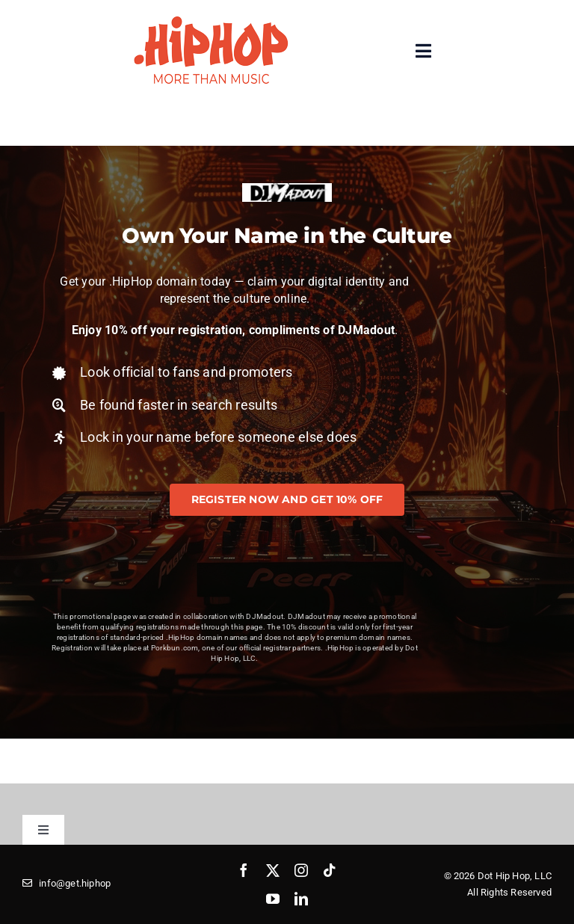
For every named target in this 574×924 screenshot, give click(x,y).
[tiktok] (330, 870)
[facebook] (244, 870)
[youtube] (273, 899)
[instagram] (301, 870)
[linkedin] (301, 899)
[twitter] (273, 870)
